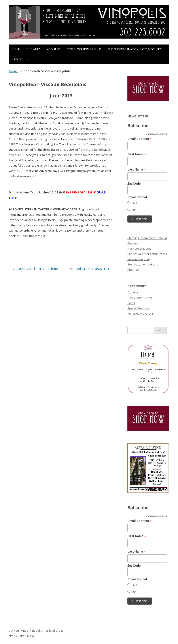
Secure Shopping (139, 259)
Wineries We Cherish (141, 314)
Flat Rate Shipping (139, 249)
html (134, 203)
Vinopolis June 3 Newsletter (92, 269)
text (134, 210)
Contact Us (21, 59)
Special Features (139, 308)
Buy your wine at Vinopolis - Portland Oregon (37, 631)
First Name (137, 154)
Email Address (139, 139)
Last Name (137, 170)
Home (16, 49)
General (133, 292)
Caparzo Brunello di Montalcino (33, 269)
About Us (54, 49)
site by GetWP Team (21, 636)
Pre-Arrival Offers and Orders (147, 254)
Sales (131, 303)
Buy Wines (34, 49)
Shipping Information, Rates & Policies (135, 49)
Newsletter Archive (140, 298)
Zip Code (134, 184)
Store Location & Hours (84, 49)
